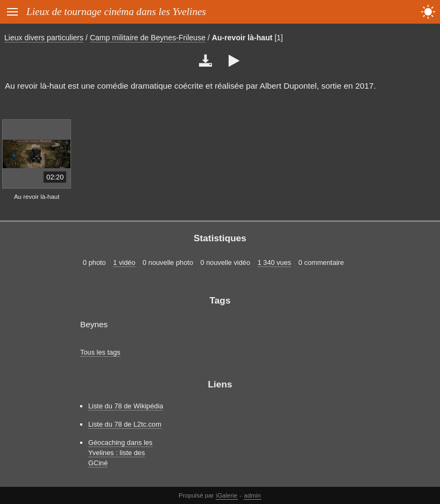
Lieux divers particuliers (44, 38)
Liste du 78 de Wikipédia (126, 406)
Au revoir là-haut (37, 197)
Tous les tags (100, 352)
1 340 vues (275, 262)
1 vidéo (124, 262)
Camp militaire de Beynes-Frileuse (148, 38)
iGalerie (227, 495)
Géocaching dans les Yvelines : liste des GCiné (120, 453)
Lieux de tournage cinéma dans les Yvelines (116, 12)
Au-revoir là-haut (242, 38)
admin (253, 495)
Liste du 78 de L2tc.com (125, 424)
